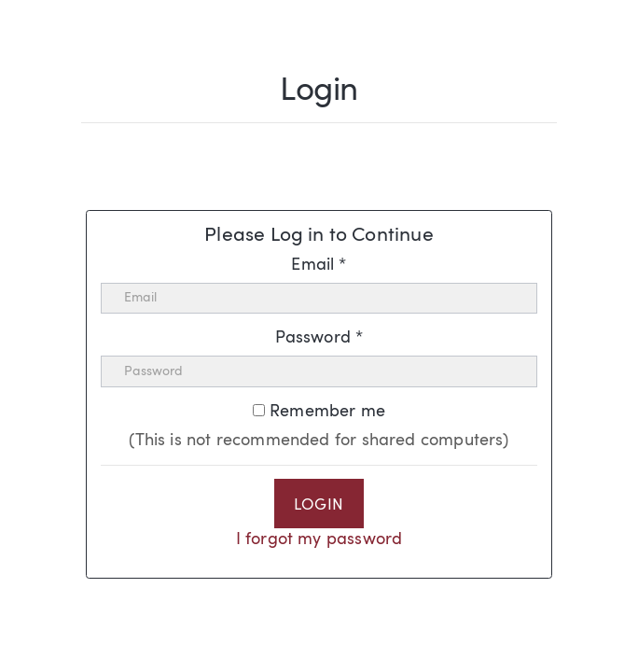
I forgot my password (319, 539)
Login (319, 506)
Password (319, 338)
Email (319, 265)
